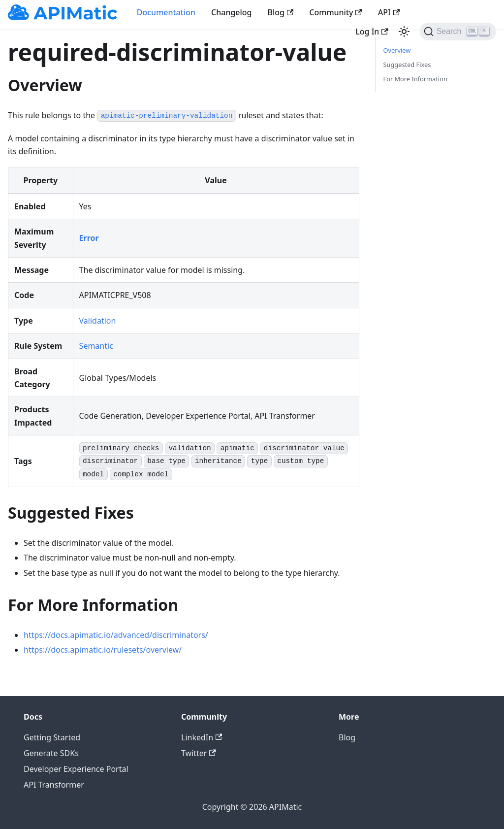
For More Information (415, 79)
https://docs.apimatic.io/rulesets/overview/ (103, 650)
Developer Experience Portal (76, 769)
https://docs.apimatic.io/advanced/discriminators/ (116, 635)
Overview (397, 50)
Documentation (166, 12)
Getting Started (52, 737)
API (389, 12)
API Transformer (54, 785)
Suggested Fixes (407, 65)
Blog (281, 12)
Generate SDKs (51, 753)
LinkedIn (202, 737)
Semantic (96, 346)
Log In (372, 32)
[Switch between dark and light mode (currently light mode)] (404, 32)
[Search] (458, 32)
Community (336, 12)
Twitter (199, 753)
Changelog (232, 12)
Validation (98, 321)
